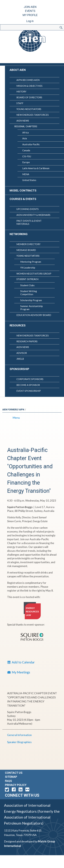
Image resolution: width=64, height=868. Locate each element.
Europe (26, 162)
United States (29, 180)
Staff (20, 103)
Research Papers (27, 341)
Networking (19, 234)
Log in (30, 21)
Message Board (26, 250)
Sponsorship (19, 369)
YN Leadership (28, 268)
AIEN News (23, 121)
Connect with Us (22, 795)
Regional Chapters (26, 126)
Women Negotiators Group (34, 274)
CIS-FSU (27, 156)
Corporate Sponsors (30, 379)
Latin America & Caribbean (36, 168)
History (21, 91)
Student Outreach (27, 279)
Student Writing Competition (29, 293)
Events (30, 11)
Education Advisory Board (34, 315)
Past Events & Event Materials (29, 222)
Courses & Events (23, 199)
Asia (25, 138)
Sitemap (11, 777)
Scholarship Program (31, 300)
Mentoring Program (31, 262)
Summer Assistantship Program (32, 308)
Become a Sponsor (28, 385)
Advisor (22, 353)
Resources (18, 325)
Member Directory (28, 244)
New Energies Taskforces (33, 115)
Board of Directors (29, 97)
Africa (25, 132)
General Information (19, 735)
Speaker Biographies (19, 742)
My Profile (30, 15)
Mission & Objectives (29, 86)
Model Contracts (23, 190)
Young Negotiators (29, 109)
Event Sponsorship (29, 391)
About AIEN (18, 70)
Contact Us (14, 773)
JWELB (20, 359)
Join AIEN (30, 7)
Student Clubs (27, 285)
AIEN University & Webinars (33, 215)
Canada (26, 150)
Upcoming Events (28, 209)
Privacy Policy (16, 785)
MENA (26, 174)
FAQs (8, 781)
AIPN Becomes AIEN (28, 80)
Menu (13, 418)
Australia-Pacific (31, 144)
